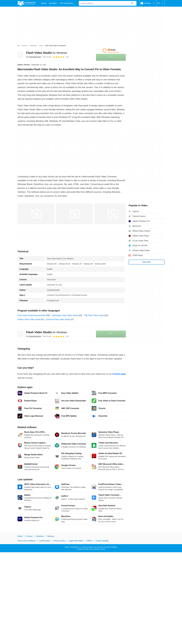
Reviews (53, 3)
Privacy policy (60, 541)
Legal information (76, 541)
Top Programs (66, 3)
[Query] (108, 3)
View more (147, 262)
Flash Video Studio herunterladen (32, 315)
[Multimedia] (33, 46)
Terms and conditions (27, 541)
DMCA (90, 541)
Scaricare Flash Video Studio (58, 319)
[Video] (41, 46)
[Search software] (132, 3)
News (44, 3)
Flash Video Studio (47, 53)
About (20, 536)
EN (160, 3)
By (34, 57)
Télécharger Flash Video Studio (65, 315)
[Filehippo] (26, 3)
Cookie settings (102, 541)
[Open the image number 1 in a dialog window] (74, 214)
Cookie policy (45, 541)
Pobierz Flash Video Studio (29, 319)
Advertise (40, 536)
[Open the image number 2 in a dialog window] (113, 214)
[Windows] (25, 46)
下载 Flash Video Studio (94, 315)
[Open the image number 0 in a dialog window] (36, 214)
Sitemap (51, 536)
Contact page (119, 374)
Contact (29, 536)
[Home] (18, 46)
